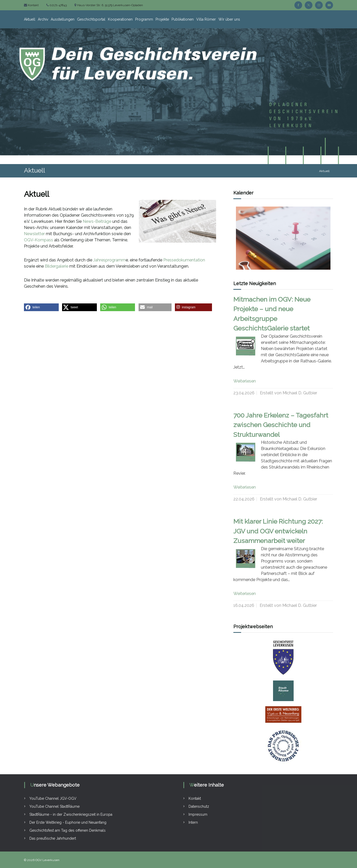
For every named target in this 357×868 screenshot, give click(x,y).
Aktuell (30, 19)
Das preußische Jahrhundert (53, 838)
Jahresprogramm (109, 260)
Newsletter (34, 234)
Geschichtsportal (91, 19)
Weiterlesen (245, 381)
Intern (193, 822)
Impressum (198, 814)
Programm (144, 19)
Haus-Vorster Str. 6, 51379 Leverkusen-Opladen (110, 5)
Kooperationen (120, 19)
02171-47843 (58, 5)
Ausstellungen (63, 19)
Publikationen (183, 19)
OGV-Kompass (39, 240)
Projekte (162, 19)
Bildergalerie (57, 266)
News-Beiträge (97, 221)
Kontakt (33, 5)
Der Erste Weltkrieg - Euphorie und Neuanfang (68, 822)
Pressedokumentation (184, 260)
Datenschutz (199, 806)
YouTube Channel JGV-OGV (53, 798)
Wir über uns (229, 19)
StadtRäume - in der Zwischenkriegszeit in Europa (71, 814)
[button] (41, 307)
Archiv (43, 19)
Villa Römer (206, 19)
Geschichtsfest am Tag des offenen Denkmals (67, 830)
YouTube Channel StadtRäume (54, 806)
